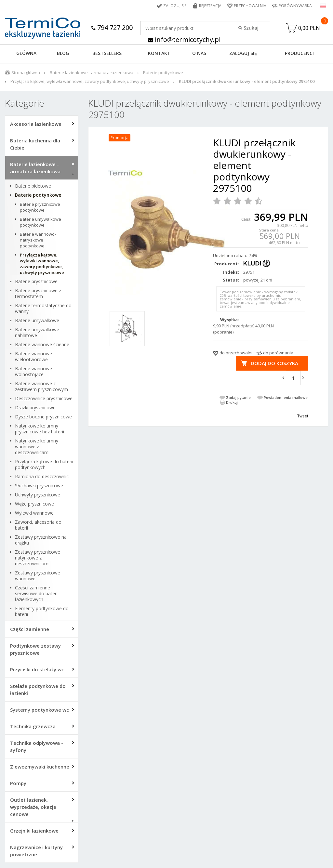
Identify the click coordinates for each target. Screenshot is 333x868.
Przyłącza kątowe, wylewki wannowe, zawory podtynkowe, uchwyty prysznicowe (90, 81)
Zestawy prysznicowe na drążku (41, 540)
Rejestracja (210, 6)
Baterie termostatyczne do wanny (43, 309)
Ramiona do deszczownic (42, 477)
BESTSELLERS (107, 53)
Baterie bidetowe (33, 186)
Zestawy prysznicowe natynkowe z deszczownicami (38, 558)
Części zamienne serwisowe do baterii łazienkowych (37, 594)
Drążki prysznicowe (35, 408)
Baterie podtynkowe (163, 72)
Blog (63, 53)
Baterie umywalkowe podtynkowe (40, 222)
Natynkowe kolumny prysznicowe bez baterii (40, 429)
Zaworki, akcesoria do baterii (38, 525)
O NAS (199, 53)
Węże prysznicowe (34, 504)
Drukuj (232, 402)
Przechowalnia (250, 6)
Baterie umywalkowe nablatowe (37, 333)
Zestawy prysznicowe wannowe (38, 576)
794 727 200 (112, 27)
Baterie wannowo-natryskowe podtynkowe (38, 240)
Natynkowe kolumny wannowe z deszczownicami (37, 447)
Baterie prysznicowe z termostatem (38, 294)
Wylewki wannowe (34, 513)
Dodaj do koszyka (274, 363)
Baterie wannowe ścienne (42, 345)
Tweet (303, 416)
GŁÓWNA (26, 53)
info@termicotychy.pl (184, 39)
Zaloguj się (175, 6)
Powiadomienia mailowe (286, 397)
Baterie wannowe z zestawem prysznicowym (41, 387)
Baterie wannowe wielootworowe (33, 357)
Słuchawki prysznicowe (39, 486)
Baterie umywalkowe (37, 321)
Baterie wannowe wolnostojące (33, 372)
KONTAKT (159, 53)
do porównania (278, 353)
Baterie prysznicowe (36, 282)
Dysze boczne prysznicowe (43, 417)
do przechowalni (236, 353)
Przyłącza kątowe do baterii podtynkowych (44, 465)
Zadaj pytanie (238, 397)
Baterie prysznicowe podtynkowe (40, 207)
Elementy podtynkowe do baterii (42, 612)
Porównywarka (295, 6)
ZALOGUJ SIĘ (243, 53)
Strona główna (26, 72)
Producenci (299, 53)
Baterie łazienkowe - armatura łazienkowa (92, 72)
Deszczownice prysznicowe (44, 399)
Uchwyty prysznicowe (38, 495)
